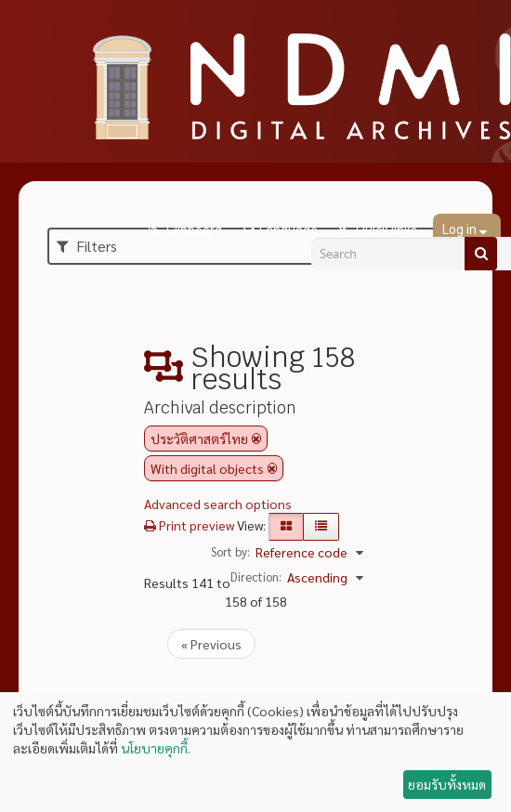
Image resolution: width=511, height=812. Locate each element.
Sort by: (230, 551)
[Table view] (321, 527)
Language (288, 230)
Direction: (256, 576)
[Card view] (286, 527)
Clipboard (193, 230)
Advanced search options (218, 504)
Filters (87, 246)
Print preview (189, 525)
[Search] (481, 254)
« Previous (211, 644)
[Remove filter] (256, 439)
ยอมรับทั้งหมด (447, 784)
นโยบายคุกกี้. (156, 748)
